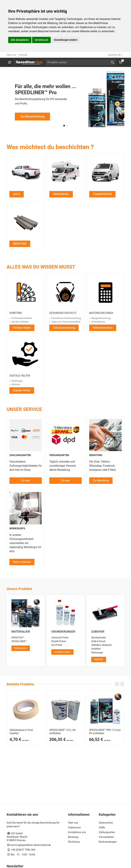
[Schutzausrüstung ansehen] (64, 328)
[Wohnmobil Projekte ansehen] (61, 194)
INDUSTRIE (20, 244)
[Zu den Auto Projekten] (26, 172)
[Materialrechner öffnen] (105, 293)
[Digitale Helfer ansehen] (26, 355)
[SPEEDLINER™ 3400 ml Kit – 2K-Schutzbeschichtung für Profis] (66, 710)
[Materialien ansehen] (26, 613)
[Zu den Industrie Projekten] (26, 222)
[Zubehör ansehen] (105, 613)
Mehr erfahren (22, 562)
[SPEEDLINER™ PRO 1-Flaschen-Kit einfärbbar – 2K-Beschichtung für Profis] (105, 710)
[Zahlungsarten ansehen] (26, 435)
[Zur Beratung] (101, 481)
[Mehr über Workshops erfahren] (22, 562)
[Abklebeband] (26, 710)
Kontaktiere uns (77, 832)
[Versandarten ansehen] (65, 435)
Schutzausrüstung (64, 328)
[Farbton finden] (22, 328)
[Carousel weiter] (122, 684)
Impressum (74, 827)
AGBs (102, 827)
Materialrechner (103, 328)
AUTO (17, 194)
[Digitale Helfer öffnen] (22, 390)
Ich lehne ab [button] (41, 40)
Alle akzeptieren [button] (20, 40)
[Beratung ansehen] (105, 435)
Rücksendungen (108, 842)
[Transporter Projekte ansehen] (102, 194)
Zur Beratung (101, 481)
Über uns (11, 55)
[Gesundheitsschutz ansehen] (65, 293)
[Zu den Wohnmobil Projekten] (65, 172)
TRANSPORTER (102, 194)
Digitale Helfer (22, 390)
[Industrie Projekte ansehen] (20, 244)
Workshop (74, 842)
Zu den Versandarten (65, 481)
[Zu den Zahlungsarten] (26, 481)
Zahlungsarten (107, 832)
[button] (64, 126)
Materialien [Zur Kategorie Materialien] (21, 648)
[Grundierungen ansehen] (65, 613)
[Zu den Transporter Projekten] (105, 172)
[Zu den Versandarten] (65, 481)
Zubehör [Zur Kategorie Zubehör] (99, 659)
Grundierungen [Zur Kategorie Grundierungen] (62, 652)
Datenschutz (106, 823)
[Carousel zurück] (117, 684)
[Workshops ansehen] (26, 508)
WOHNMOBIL (61, 194)
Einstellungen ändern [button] (66, 40)
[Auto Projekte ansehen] (17, 194)
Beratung (73, 837)
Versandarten (106, 837)
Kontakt (23, 55)
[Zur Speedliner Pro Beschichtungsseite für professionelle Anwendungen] (65, 100)
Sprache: (116, 55)
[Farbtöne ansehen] (26, 293)
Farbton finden (22, 328)
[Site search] (78, 62)
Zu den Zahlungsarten (26, 481)
